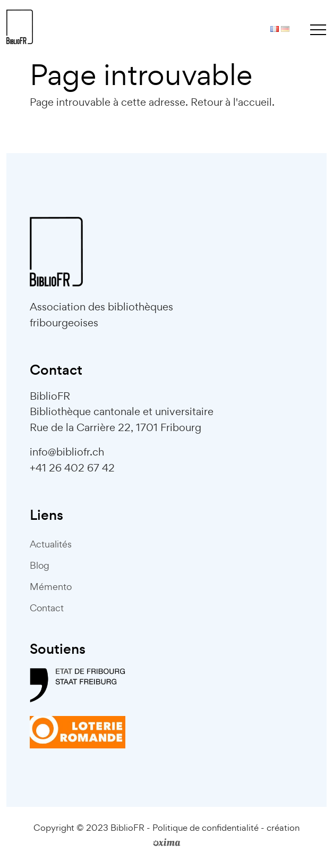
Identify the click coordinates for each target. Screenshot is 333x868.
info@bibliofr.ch (67, 452)
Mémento (51, 587)
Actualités (51, 544)
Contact (47, 608)
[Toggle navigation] (318, 29)
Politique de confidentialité (206, 828)
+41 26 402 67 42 (72, 468)
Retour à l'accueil (231, 102)
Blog (40, 565)
